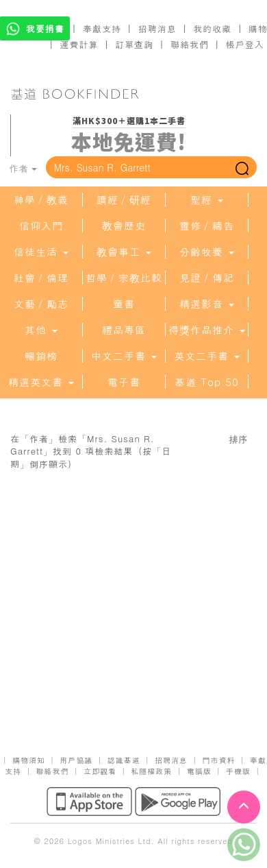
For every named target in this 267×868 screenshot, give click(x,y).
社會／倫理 (41, 278)
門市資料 (218, 760)
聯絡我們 (190, 44)
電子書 (124, 382)
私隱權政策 (151, 771)
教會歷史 (124, 226)
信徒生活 (41, 252)
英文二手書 (207, 356)
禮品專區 (124, 330)
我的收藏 (212, 28)
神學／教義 (41, 200)
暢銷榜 (41, 356)
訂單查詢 (134, 44)
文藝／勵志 (41, 304)
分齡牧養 (207, 252)
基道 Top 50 (206, 382)
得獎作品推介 (207, 330)
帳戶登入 (245, 44)
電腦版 (199, 771)
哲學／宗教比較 (124, 278)
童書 (124, 304)
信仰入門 (41, 226)
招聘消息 (157, 28)
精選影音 (207, 304)
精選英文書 (41, 382)
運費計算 (79, 44)
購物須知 (29, 760)
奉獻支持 (102, 28)
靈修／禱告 (207, 226)
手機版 (238, 771)
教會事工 (124, 252)
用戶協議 (76, 760)
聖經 (207, 200)
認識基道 (124, 760)
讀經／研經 (124, 200)
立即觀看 (100, 771)
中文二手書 (124, 356)
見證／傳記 (207, 278)
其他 (41, 330)
